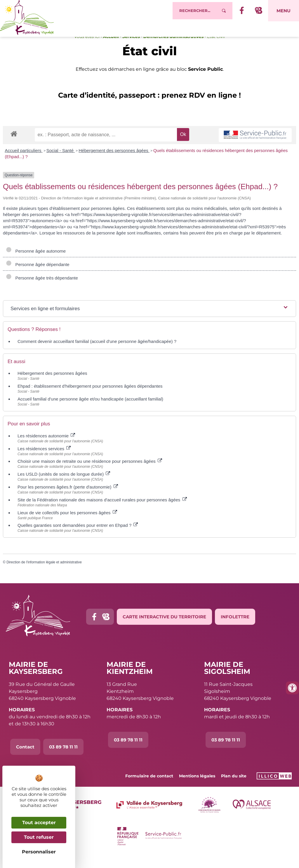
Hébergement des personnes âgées (114, 162)
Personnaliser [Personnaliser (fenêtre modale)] (39, 852)
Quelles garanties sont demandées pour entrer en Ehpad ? (78, 537)
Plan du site (234, 788)
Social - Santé (61, 162)
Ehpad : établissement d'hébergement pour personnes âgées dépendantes (90, 398)
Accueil (111, 49)
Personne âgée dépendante (38, 276)
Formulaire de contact (149, 788)
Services (131, 49)
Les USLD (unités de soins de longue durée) (64, 486)
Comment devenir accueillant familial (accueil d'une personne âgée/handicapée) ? (97, 353)
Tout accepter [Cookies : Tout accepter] (39, 823)
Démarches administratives (173, 49)
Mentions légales (197, 788)
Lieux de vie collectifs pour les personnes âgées (67, 524)
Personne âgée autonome (36, 263)
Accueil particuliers (24, 162)
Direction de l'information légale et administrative (44, 574)
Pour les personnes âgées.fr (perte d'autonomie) (68, 499)
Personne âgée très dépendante (42, 290)
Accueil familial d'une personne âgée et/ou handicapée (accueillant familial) (90, 411)
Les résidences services (44, 460)
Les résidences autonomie (46, 448)
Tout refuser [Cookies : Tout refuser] (39, 837)
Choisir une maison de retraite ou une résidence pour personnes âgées (90, 473)
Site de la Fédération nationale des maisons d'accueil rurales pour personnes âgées (102, 512)
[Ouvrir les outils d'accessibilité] (292, 688)
